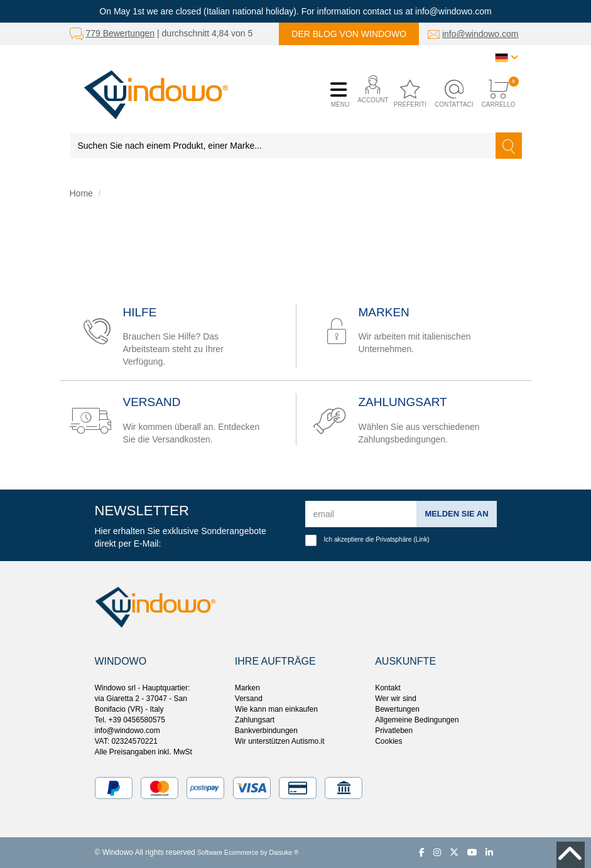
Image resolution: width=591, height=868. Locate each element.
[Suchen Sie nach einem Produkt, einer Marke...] (283, 146)
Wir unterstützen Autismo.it (280, 741)
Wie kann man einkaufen (276, 709)
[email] (359, 514)
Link (422, 539)
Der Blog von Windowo (349, 34)
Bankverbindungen (266, 731)
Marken (247, 688)
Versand (249, 699)
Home (81, 193)
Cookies (388, 741)
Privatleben (394, 731)
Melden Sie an (454, 513)
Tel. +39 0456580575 (130, 720)
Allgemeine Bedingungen (417, 720)
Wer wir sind (396, 699)
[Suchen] (509, 146)
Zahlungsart (255, 720)
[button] (370, 94)
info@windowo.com (480, 34)
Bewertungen (397, 709)
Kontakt (388, 688)
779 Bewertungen (120, 33)
